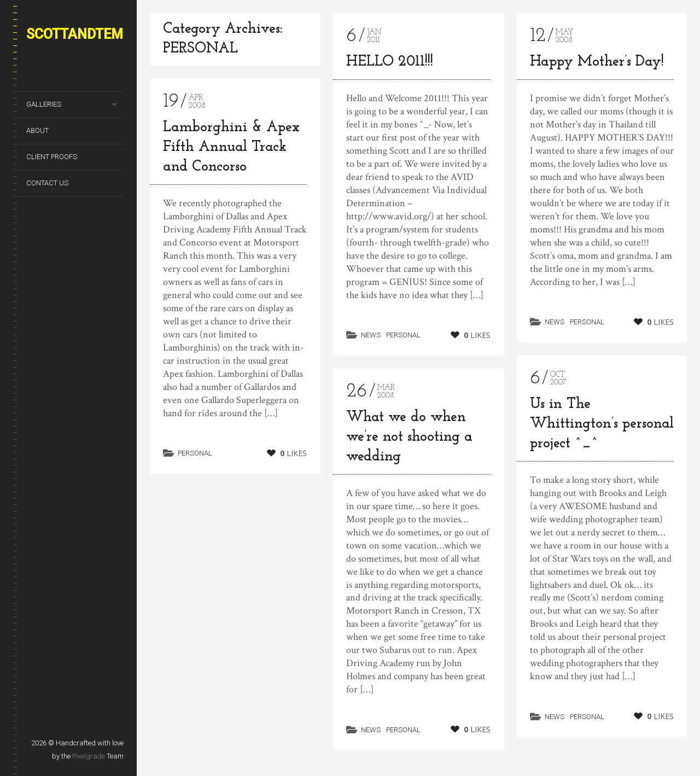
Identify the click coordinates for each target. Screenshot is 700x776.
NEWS (371, 335)
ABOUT (37, 130)
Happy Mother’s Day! (597, 62)
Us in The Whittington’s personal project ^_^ (602, 424)
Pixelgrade (89, 756)
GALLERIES (44, 104)
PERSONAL (195, 453)
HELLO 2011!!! (390, 62)
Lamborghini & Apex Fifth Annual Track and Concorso (231, 147)
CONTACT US (47, 183)
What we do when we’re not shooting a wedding (409, 437)
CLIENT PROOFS (52, 157)
